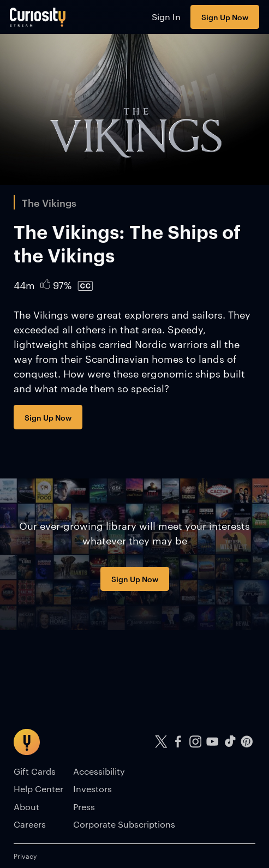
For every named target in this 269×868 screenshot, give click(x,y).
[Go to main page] (38, 17)
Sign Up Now (225, 17)
